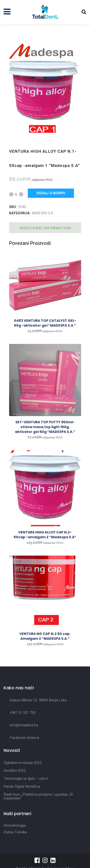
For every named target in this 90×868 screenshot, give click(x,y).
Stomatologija (15, 825)
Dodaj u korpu (51, 193)
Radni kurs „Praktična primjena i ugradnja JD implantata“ (38, 796)
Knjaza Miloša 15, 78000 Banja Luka (38, 700)
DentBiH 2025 (15, 771)
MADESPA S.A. (43, 213)
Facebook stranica (24, 738)
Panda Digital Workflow (22, 786)
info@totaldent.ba (24, 725)
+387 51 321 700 (23, 713)
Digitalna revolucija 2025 (23, 763)
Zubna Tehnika (15, 832)
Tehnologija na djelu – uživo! (26, 779)
